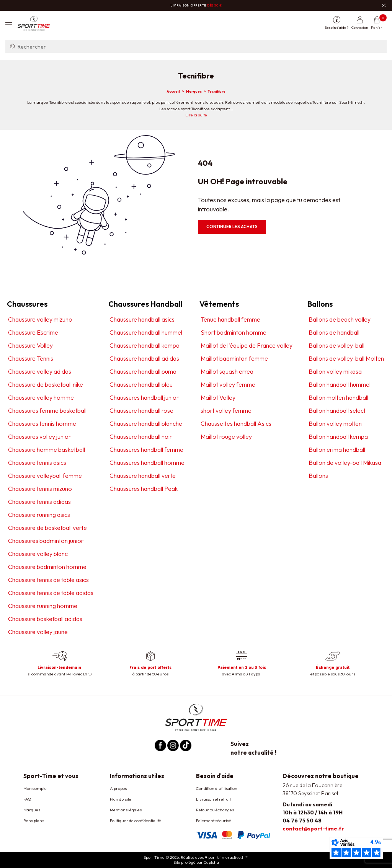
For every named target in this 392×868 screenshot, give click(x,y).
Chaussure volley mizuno (40, 319)
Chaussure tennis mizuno (40, 489)
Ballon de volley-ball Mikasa (345, 463)
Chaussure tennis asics (37, 463)
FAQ (27, 799)
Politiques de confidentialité (136, 821)
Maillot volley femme (228, 384)
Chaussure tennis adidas (39, 502)
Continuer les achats (232, 227)
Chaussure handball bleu (141, 384)
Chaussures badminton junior (46, 541)
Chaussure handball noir (141, 436)
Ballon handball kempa (338, 436)
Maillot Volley (218, 397)
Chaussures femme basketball (47, 410)
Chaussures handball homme (147, 463)
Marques (32, 810)
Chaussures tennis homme (42, 423)
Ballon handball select (337, 410)
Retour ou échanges (215, 810)
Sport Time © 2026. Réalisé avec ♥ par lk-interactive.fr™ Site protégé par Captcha (196, 860)
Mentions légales (126, 810)
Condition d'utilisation (217, 788)
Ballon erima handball (337, 450)
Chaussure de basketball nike (46, 384)
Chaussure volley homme (41, 397)
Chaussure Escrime (33, 332)
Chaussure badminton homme (47, 567)
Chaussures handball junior (144, 397)
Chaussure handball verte (143, 476)
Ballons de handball (334, 332)
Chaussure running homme (43, 606)
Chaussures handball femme (146, 450)
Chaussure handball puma (143, 371)
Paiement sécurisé (214, 821)
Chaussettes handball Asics (236, 423)
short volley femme (226, 410)
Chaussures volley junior (39, 436)
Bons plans (34, 821)
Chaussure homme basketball (47, 450)
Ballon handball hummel (340, 384)
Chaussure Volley (30, 345)
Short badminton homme (234, 332)
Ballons (318, 476)
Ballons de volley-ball (336, 345)
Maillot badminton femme (234, 358)
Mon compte (35, 788)
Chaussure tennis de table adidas (51, 593)
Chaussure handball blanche (146, 423)
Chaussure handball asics (142, 319)
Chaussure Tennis (31, 358)
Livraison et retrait (213, 799)
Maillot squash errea (227, 371)
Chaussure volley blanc (38, 554)
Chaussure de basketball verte (47, 528)
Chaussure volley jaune (38, 632)
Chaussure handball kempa (145, 345)
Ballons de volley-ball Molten (346, 358)
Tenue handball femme (230, 319)
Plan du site (121, 799)
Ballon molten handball (338, 397)
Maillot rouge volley (226, 436)
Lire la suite (196, 115)
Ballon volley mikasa (335, 371)
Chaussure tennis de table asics (48, 580)
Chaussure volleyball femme (45, 476)
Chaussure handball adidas (144, 358)
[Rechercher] (196, 46)
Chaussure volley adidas (40, 371)
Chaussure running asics (39, 515)
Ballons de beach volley (340, 319)
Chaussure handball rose (141, 410)
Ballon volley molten (335, 423)
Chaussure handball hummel (146, 332)
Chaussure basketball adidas (45, 619)
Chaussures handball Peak (144, 489)
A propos (118, 788)
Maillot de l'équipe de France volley (247, 345)
